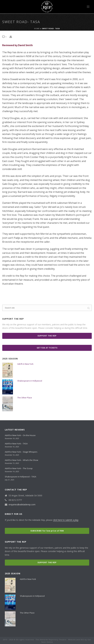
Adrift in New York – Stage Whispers (21, 452)
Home (37, 29)
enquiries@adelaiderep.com (22, 505)
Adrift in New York (25, 364)
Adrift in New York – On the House (20, 435)
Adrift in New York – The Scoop (19, 468)
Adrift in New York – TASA (16, 444)
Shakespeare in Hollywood (30, 381)
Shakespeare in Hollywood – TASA (20, 477)
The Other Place (25, 398)
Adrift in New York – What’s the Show (21, 460)
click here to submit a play (66, 520)
